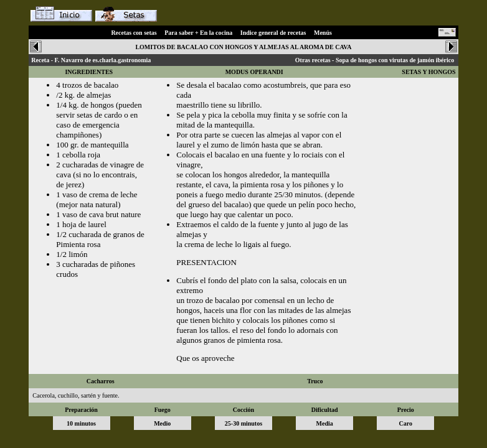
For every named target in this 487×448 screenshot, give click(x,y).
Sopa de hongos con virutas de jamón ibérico (395, 60)
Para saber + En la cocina (198, 33)
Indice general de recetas (274, 33)
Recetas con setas (134, 33)
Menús (323, 33)
